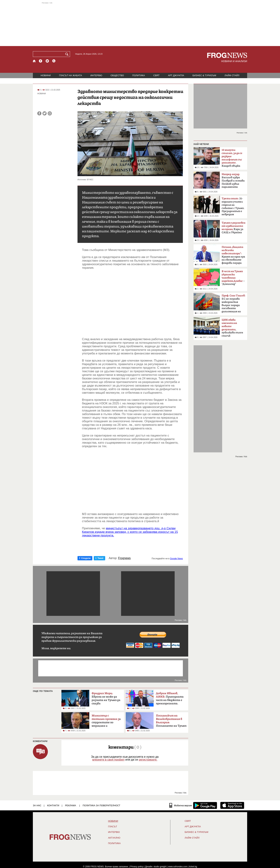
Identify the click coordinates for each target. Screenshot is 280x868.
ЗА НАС (37, 805)
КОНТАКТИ (53, 805)
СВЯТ (157, 75)
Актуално (114, 838)
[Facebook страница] (41, 61)
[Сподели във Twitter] (45, 113)
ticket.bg (193, 867)
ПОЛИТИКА (139, 75)
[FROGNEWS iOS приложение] (232, 805)
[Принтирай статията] (50, 113)
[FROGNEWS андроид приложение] (205, 805)
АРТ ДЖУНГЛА (176, 75)
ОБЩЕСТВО (117, 75)
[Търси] (67, 54)
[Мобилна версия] (181, 805)
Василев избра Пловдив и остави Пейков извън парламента (233, 181)
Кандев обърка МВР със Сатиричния (232, 159)
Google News (176, 559)
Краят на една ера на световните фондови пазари (233, 255)
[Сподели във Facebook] (39, 113)
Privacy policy (137, 867)
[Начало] (34, 61)
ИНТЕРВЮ (96, 75)
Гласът (112, 827)
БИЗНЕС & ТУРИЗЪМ (204, 75)
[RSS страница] (54, 61)
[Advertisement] (140, 24)
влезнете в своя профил (108, 760)
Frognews (124, 558)
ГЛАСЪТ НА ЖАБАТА (71, 75)
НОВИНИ (46, 75)
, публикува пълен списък (232, 328)
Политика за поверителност (102, 805)
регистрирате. (148, 760)
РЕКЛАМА (71, 805)
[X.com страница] (47, 61)
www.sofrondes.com (178, 867)
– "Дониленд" (233, 278)
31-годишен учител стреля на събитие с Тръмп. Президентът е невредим (233, 206)
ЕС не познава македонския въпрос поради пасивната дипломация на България (233, 305)
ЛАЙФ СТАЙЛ (232, 75)
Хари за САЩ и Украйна (233, 228)
